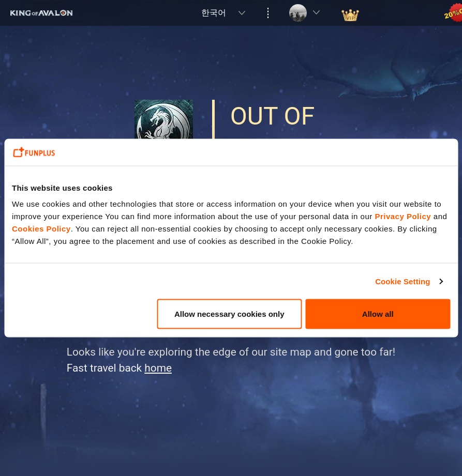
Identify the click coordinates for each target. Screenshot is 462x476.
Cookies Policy (41, 229)
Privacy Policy (403, 216)
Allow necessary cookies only (229, 314)
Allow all (378, 314)
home (158, 368)
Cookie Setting (403, 281)
